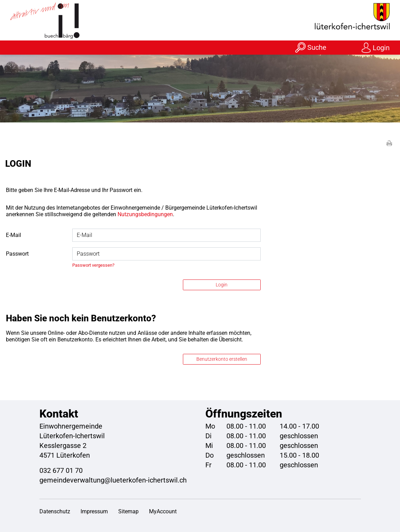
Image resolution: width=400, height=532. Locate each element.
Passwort (17, 254)
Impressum (94, 511)
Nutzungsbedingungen (145, 214)
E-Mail (13, 235)
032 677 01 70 (61, 470)
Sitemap (128, 511)
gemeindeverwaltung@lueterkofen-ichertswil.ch (113, 480)
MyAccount (163, 511)
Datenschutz (55, 511)
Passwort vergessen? (93, 265)
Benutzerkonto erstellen (222, 359)
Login (381, 48)
